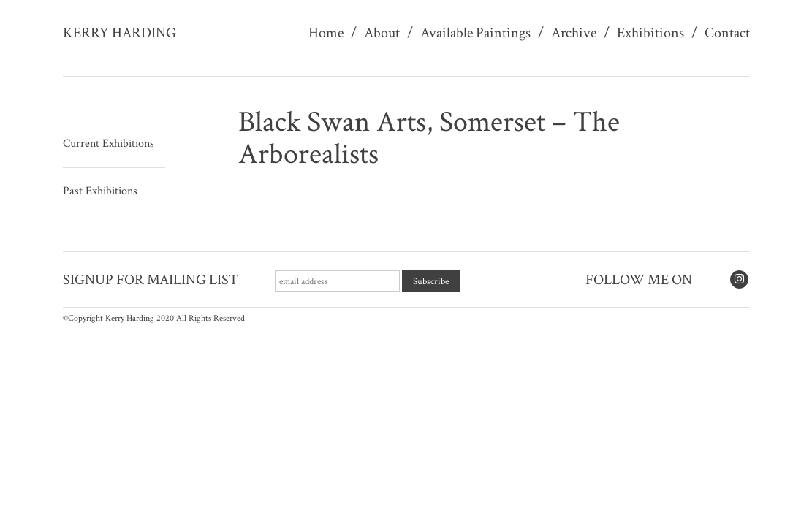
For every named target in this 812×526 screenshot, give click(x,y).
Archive (574, 33)
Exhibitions (650, 33)
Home (326, 33)
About (382, 33)
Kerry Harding (119, 33)
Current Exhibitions (109, 144)
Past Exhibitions (100, 191)
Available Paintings (475, 33)
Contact (727, 33)
